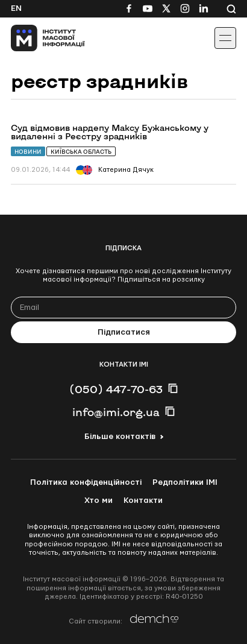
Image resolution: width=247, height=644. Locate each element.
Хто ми (98, 500)
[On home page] (36, 38)
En (16, 8)
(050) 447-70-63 (116, 389)
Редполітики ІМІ (185, 482)
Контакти (143, 500)
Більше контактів (120, 437)
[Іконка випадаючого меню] (225, 38)
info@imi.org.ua (116, 412)
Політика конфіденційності (86, 482)
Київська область (81, 152)
